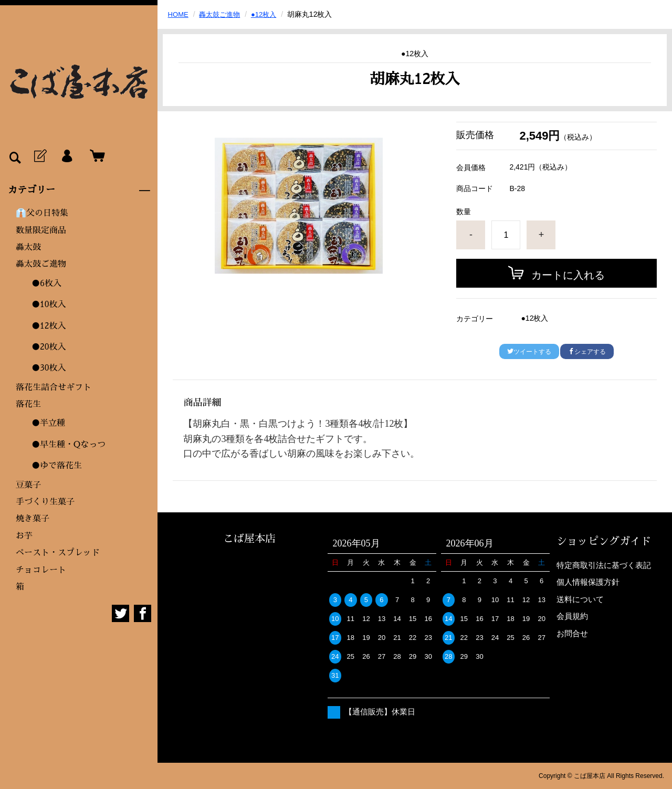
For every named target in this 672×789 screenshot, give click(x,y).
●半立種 (48, 423)
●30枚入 (49, 368)
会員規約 (572, 616)
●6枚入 (46, 283)
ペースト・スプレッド (58, 553)
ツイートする (529, 352)
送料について (580, 599)
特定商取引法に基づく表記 (604, 565)
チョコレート (41, 570)
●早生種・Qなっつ (69, 445)
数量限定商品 (41, 230)
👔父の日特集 (42, 213)
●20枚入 (49, 347)
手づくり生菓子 (45, 502)
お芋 (24, 536)
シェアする (587, 352)
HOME (179, 14)
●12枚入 (49, 326)
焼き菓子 (33, 519)
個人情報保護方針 (588, 582)
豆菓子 (28, 485)
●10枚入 (49, 304)
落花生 (28, 404)
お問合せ (572, 633)
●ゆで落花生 (57, 466)
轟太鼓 (28, 247)
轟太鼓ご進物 (41, 264)
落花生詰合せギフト (54, 387)
